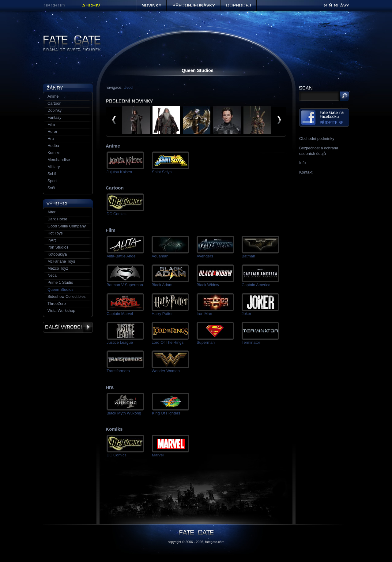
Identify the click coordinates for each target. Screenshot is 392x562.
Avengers (205, 256)
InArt (52, 240)
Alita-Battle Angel (121, 256)
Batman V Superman (125, 285)
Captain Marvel (120, 314)
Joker (246, 314)
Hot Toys (55, 233)
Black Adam (162, 285)
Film (51, 124)
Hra (51, 139)
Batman (248, 256)
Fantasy (55, 117)
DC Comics (117, 214)
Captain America (256, 285)
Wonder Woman (166, 371)
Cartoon (55, 103)
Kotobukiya (57, 254)
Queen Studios (60, 289)
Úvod (128, 87)
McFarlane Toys (61, 261)
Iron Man (204, 314)
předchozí (114, 120)
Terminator (251, 342)
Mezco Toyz (58, 268)
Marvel (158, 455)
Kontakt (306, 172)
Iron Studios (58, 247)
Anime (53, 96)
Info (302, 163)
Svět (51, 188)
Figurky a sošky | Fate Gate (67, 37)
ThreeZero (57, 303)
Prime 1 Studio (60, 282)
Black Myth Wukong (124, 413)
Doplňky (55, 110)
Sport (52, 181)
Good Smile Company (67, 226)
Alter (51, 212)
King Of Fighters (166, 413)
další (279, 120)
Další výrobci (68, 327)
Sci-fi (52, 174)
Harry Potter (162, 314)
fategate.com (215, 542)
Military (54, 167)
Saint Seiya (162, 172)
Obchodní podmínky (317, 139)
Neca (52, 275)
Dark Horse (57, 219)
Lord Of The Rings (168, 342)
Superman (206, 342)
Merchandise (59, 160)
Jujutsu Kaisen (119, 172)
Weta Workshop (61, 311)
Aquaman (160, 256)
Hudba (53, 146)
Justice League (120, 342)
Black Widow (208, 285)
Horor (52, 131)
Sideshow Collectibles (66, 296)
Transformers (118, 371)
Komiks (54, 153)
